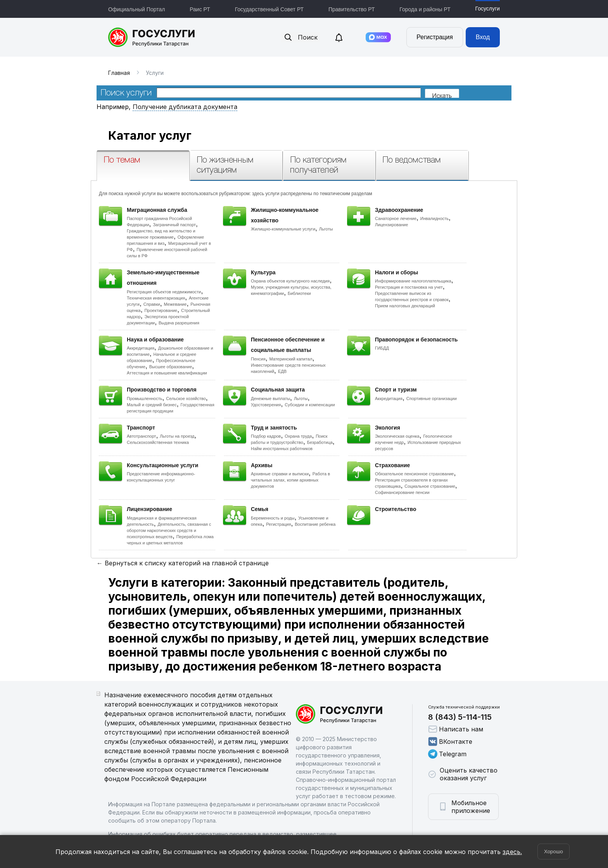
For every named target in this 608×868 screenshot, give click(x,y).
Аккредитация (141, 348)
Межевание (175, 304)
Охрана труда (298, 436)
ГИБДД (382, 348)
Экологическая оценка (397, 436)
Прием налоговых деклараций (405, 306)
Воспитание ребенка (315, 524)
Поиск (301, 37)
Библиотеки (299, 293)
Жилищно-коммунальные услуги (283, 229)
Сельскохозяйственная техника (158, 442)
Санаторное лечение (396, 218)
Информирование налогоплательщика (413, 281)
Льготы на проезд (177, 436)
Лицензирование (391, 225)
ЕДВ (282, 371)
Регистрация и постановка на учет (409, 287)
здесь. (512, 852)
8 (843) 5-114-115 (460, 717)
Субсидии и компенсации (310, 405)
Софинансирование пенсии (402, 492)
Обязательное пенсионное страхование (414, 474)
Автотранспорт (142, 436)
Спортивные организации (432, 398)
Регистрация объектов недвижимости (164, 292)
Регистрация (435, 37)
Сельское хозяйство (186, 398)
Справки (152, 304)
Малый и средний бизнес (152, 405)
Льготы (326, 229)
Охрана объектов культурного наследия (290, 281)
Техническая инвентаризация (156, 298)
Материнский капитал (291, 359)
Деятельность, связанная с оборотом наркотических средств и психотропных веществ (169, 530)
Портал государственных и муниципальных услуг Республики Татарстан (152, 37)
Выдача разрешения (179, 323)
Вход (483, 37)
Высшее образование (171, 367)
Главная (119, 73)
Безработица (320, 442)
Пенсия (258, 359)
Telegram (447, 754)
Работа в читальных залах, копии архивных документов (290, 480)
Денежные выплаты (270, 398)
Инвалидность (434, 218)
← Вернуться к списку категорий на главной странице (183, 563)
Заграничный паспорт (174, 225)
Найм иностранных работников (282, 449)
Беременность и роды (273, 518)
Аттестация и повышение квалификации (167, 373)
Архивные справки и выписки (280, 474)
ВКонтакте (450, 742)
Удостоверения (266, 405)
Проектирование (161, 310)
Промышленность (145, 398)
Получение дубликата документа (185, 107)
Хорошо (554, 852)
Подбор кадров (266, 436)
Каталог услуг (150, 135)
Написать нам (456, 729)
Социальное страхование (430, 486)
